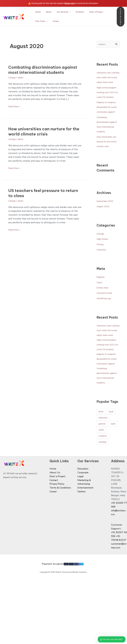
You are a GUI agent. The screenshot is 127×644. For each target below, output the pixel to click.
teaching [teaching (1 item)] (102, 471)
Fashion (81, 520)
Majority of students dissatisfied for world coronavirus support (108, 117)
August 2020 (104, 221)
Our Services (66, 12)
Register (101, 292)
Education (83, 498)
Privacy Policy (57, 513)
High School (103, 254)
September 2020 (106, 216)
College (13, 77)
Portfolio (84, 12)
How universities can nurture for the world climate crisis (44, 131)
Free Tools (42, 21)
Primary (101, 259)
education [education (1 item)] (103, 446)
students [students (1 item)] (103, 465)
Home (38, 12)
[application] (72, 12)
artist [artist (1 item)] (101, 440)
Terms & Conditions (60, 517)
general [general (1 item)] (102, 453)
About (50, 12)
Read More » (15, 106)
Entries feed (103, 302)
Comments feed (105, 308)
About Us (55, 501)
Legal (80, 505)
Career (57, 21)
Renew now (69, 3)
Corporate (83, 501)
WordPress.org (105, 313)
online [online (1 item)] (101, 459)
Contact (54, 509)
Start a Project (101, 12)
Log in (100, 297)
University (102, 264)
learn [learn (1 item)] (113, 453)
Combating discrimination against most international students (43, 70)
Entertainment (85, 517)
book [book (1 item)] (111, 440)
